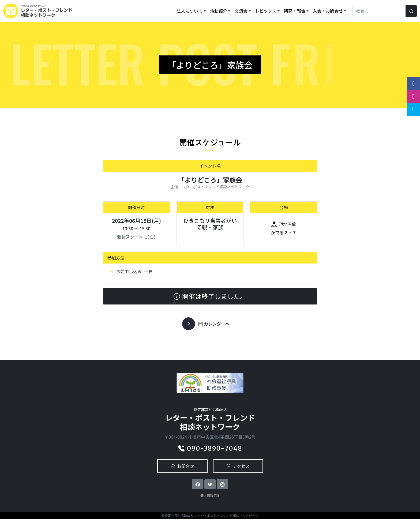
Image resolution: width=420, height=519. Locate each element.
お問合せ (182, 466)
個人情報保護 (210, 495)
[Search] (379, 11)
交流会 (241, 11)
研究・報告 (295, 11)
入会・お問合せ (328, 11)
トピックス (266, 11)
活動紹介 (219, 11)
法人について (190, 11)
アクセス (238, 466)
